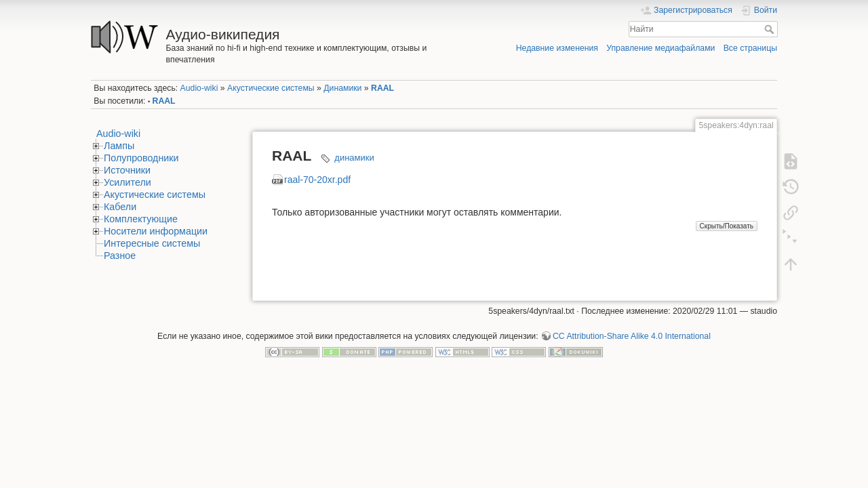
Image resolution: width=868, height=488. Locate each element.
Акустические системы (271, 88)
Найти (771, 29)
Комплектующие (141, 219)
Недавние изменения (557, 48)
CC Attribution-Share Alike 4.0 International (632, 336)
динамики (354, 158)
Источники (127, 170)
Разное (120, 256)
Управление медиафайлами (660, 48)
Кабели (120, 207)
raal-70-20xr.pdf (317, 180)
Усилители (127, 182)
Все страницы (750, 48)
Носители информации (156, 231)
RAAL (382, 88)
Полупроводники (141, 158)
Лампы (119, 146)
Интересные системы (152, 243)
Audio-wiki (199, 88)
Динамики (342, 88)
